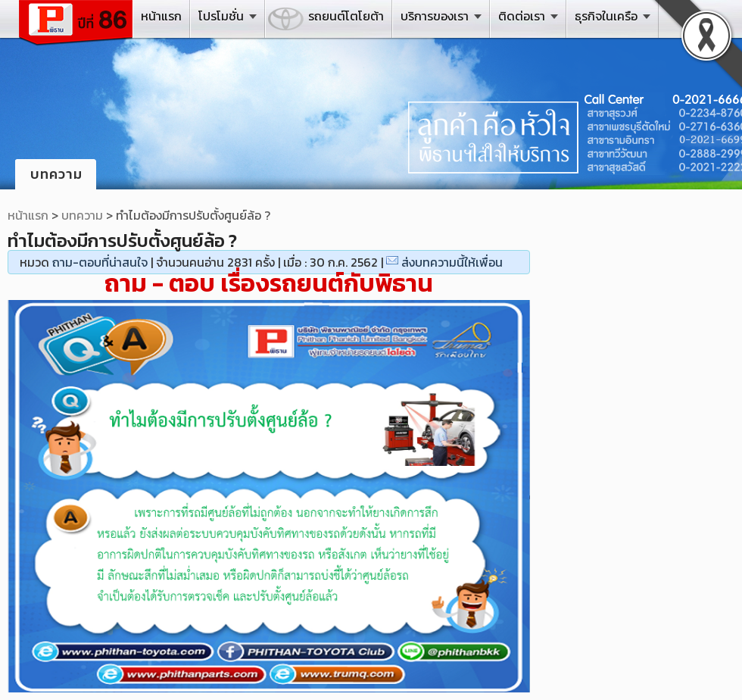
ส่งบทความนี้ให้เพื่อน (452, 262)
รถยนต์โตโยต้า (346, 16)
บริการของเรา (435, 16)
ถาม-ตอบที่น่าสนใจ (100, 262)
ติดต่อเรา (522, 16)
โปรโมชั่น (221, 16)
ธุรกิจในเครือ (606, 16)
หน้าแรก (161, 16)
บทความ (82, 215)
